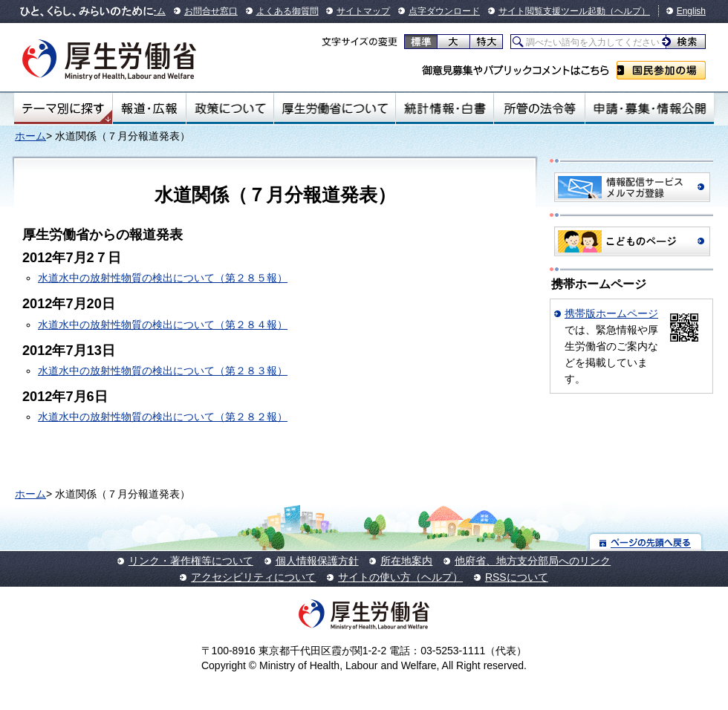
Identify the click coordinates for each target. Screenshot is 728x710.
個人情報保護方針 (317, 561)
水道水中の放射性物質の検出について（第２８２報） (163, 417)
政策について (230, 108)
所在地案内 (406, 561)
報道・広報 (149, 108)
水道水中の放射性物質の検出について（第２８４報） (163, 325)
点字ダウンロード (444, 11)
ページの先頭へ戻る (646, 542)
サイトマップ (363, 11)
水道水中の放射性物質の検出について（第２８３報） (163, 371)
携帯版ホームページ (611, 313)
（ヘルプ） (628, 11)
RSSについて (517, 577)
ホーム (30, 136)
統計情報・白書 (445, 108)
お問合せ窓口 (211, 11)
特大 (486, 42)
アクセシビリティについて (253, 577)
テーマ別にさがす (63, 108)
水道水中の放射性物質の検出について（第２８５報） (163, 278)
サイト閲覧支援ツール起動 (552, 11)
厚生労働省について (335, 108)
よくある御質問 (287, 11)
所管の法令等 (539, 108)
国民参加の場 (661, 70)
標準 (421, 42)
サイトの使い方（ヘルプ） (400, 577)
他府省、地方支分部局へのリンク (533, 561)
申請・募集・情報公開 (650, 108)
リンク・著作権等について (191, 561)
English (691, 11)
